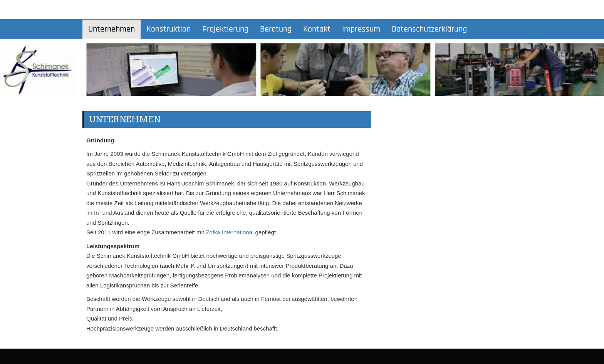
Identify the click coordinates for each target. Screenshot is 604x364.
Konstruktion (169, 29)
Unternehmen (112, 29)
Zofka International (230, 232)
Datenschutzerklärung (429, 29)
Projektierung (225, 29)
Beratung (276, 29)
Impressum (361, 29)
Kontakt (317, 29)
